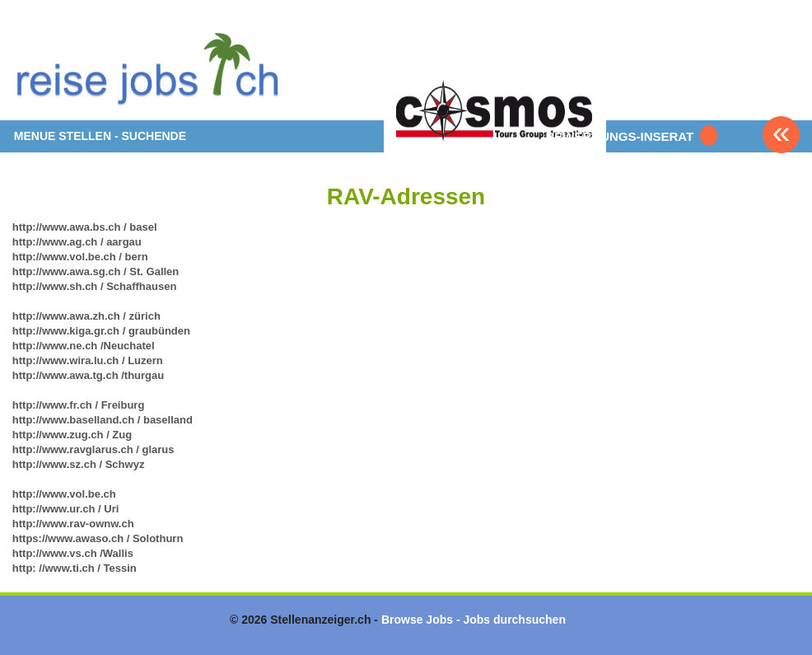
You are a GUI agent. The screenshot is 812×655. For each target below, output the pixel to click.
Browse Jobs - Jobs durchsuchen (474, 620)
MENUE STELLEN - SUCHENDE (100, 136)
